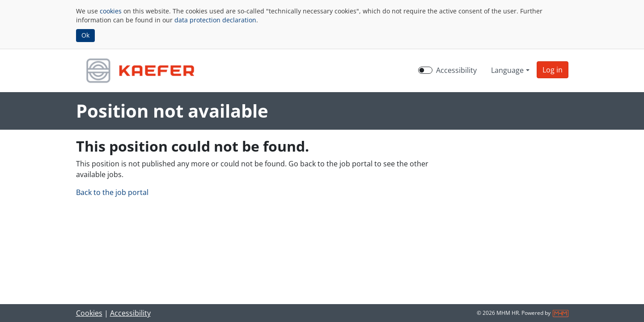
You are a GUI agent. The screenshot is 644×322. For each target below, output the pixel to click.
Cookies (89, 313)
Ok (85, 35)
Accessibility (130, 313)
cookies (111, 11)
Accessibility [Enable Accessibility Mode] (456, 70)
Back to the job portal (112, 192)
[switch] (425, 70)
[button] (553, 70)
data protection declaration (215, 20)
